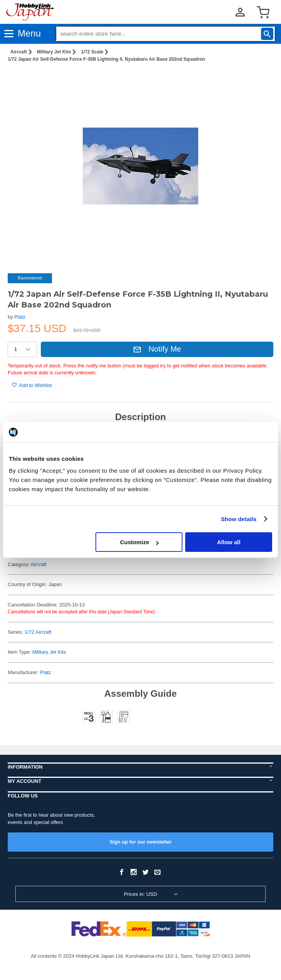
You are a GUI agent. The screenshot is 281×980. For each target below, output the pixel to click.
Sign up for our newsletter (140, 842)
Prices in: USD (141, 894)
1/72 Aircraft (38, 632)
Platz (20, 317)
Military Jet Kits (54, 52)
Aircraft (19, 52)
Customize (139, 542)
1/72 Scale (92, 52)
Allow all (229, 542)
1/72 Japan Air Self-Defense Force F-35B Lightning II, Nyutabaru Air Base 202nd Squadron (106, 59)
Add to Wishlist (32, 385)
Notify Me (157, 349)
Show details (239, 519)
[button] (259, 80)
